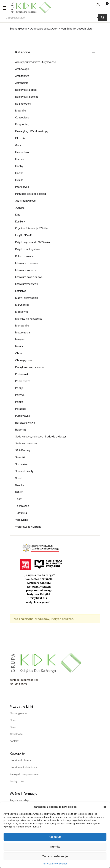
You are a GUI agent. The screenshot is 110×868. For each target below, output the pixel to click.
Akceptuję (55, 837)
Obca (18, 353)
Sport (18, 478)
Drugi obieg (22, 124)
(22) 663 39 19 (18, 684)
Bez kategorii (23, 104)
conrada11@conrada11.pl (24, 680)
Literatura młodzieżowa (29, 277)
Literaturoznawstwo (27, 284)
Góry (18, 145)
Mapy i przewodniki (27, 298)
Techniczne (22, 506)
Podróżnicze (23, 381)
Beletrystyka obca (26, 90)
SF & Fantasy (23, 450)
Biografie (21, 111)
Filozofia (20, 138)
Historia (20, 159)
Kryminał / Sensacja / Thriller (32, 228)
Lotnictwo (21, 291)
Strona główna (18, 29)
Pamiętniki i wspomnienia (30, 367)
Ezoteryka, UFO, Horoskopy (32, 131)
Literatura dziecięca (27, 263)
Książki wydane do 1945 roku (33, 242)
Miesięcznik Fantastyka (29, 319)
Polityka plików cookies (55, 864)
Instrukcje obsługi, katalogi (31, 194)
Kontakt (14, 741)
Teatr (18, 499)
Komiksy (20, 221)
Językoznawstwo (26, 201)
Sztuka (19, 492)
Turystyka (21, 513)
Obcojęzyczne (24, 360)
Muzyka (20, 339)
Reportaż (21, 430)
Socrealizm (22, 464)
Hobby (19, 166)
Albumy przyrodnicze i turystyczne (36, 62)
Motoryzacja (23, 332)
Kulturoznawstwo (25, 256)
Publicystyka (23, 416)
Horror (19, 173)
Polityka (20, 395)
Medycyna (22, 312)
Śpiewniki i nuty (24, 471)
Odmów (55, 847)
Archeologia (22, 69)
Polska (19, 402)
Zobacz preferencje (55, 856)
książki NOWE (23, 235)
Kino (18, 215)
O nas (13, 727)
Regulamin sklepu (20, 800)
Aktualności (16, 734)
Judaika (20, 208)
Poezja (19, 388)
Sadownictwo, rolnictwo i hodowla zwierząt (41, 436)
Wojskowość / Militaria (28, 527)
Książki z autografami (28, 249)
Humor (19, 180)
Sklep (13, 720)
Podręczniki (22, 374)
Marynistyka (22, 305)
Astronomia (22, 83)
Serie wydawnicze (26, 443)
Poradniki (21, 409)
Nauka (19, 346)
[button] (105, 807)
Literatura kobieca (26, 270)
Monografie (22, 326)
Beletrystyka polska (27, 97)
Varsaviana (22, 520)
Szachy (20, 485)
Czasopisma (22, 117)
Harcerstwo (22, 152)
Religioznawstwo (25, 423)
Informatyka (22, 187)
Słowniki (20, 457)
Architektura (22, 76)
